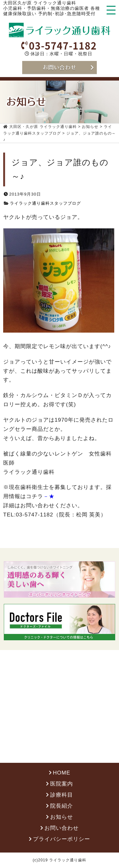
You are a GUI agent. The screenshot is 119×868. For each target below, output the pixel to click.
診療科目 (62, 796)
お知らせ (62, 817)
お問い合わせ (62, 828)
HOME (62, 773)
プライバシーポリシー (62, 839)
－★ (49, 497)
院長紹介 (62, 807)
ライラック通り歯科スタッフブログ (45, 204)
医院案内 (62, 784)
